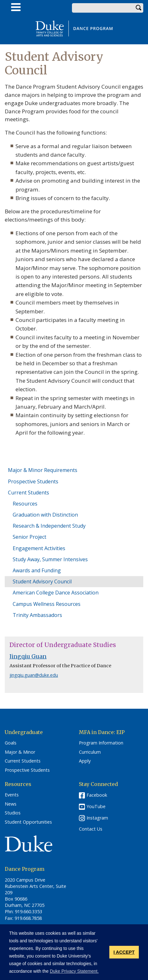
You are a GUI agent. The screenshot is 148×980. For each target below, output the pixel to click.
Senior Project (29, 537)
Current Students (29, 493)
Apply (85, 761)
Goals (11, 743)
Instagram (97, 818)
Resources (25, 504)
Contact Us (91, 829)
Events (12, 795)
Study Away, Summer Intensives (50, 559)
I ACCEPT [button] (124, 952)
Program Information (101, 743)
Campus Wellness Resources (47, 604)
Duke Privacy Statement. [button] (74, 971)
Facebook (97, 795)
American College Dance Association (56, 593)
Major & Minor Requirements (43, 470)
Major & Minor (20, 752)
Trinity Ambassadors (37, 615)
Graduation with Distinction (45, 515)
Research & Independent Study (49, 526)
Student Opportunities (28, 822)
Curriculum (90, 752)
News (11, 804)
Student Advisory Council (42, 581)
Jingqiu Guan (28, 656)
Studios (13, 813)
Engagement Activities (39, 548)
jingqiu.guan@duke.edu (34, 675)
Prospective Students (33, 481)
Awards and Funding (37, 570)
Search (138, 8)
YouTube (96, 806)
